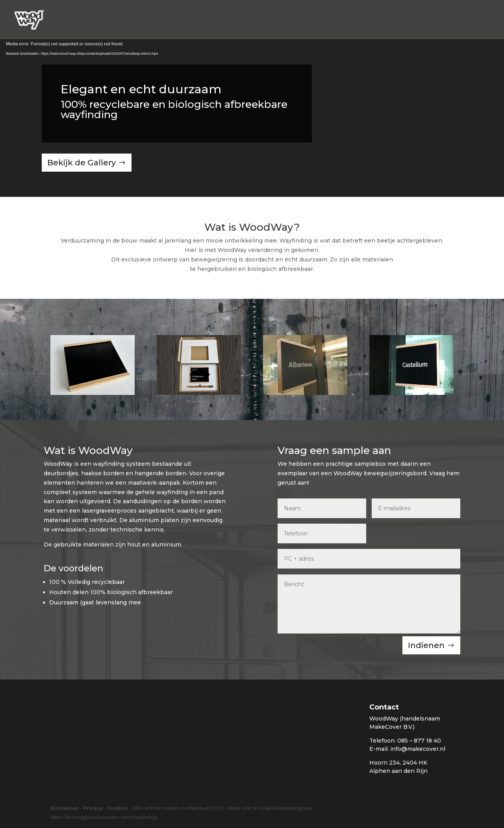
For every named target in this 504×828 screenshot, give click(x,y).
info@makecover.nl (418, 749)
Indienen (426, 645)
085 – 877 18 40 (419, 741)
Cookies (118, 808)
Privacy (93, 808)
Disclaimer (65, 808)
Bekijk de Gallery (82, 163)
